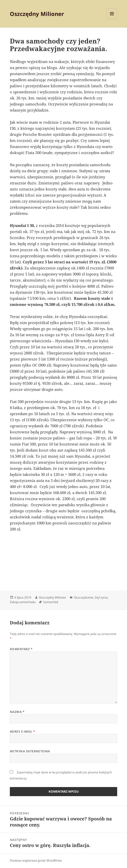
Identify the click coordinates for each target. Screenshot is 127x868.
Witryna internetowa (30, 751)
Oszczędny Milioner (37, 14)
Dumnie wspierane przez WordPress (36, 861)
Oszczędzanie (84, 597)
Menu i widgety (112, 19)
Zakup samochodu (23, 602)
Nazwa (17, 712)
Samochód (51, 602)
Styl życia (101, 597)
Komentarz (21, 649)
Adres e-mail (23, 732)
